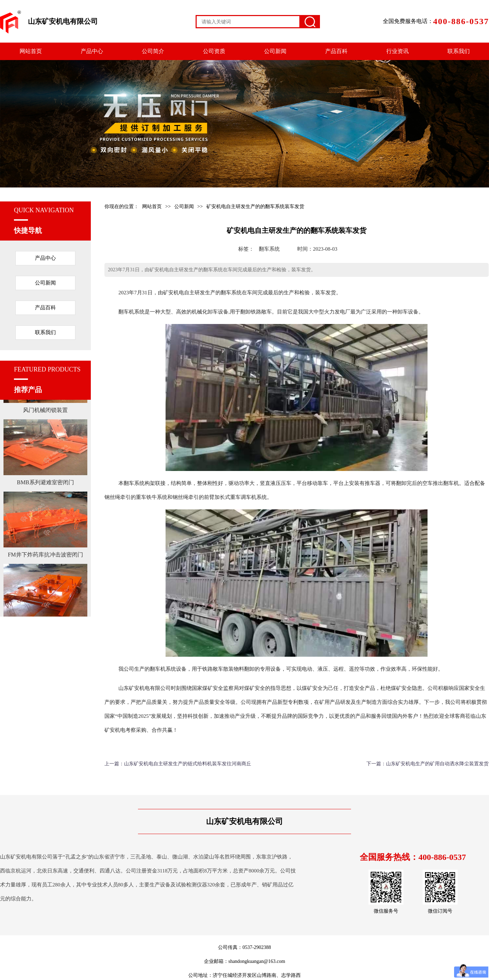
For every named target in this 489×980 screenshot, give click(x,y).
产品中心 (92, 51)
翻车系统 (269, 249)
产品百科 (336, 51)
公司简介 (153, 51)
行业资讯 (397, 51)
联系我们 (459, 51)
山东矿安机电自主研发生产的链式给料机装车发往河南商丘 (188, 764)
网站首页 (31, 51)
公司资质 (214, 51)
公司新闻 (275, 51)
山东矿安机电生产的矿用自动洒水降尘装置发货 (437, 764)
